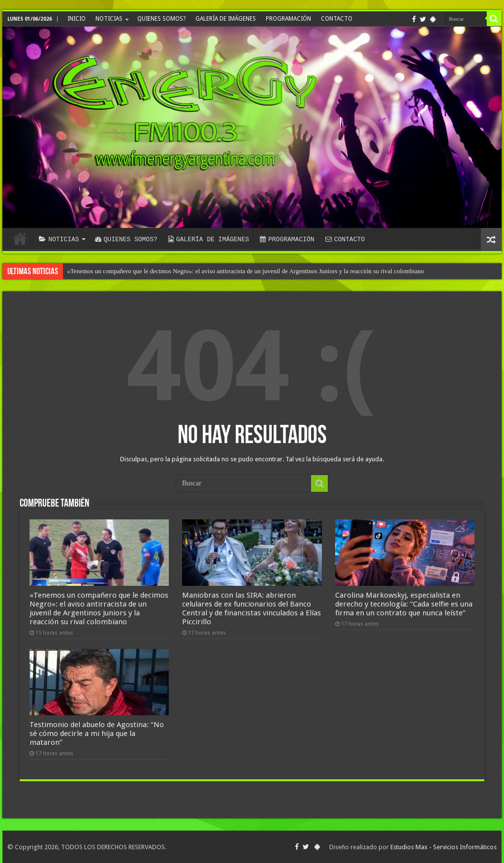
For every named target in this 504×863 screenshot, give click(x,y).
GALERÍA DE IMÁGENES (226, 19)
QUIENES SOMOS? (161, 19)
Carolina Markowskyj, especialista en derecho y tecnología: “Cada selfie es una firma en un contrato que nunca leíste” (404, 604)
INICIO (77, 19)
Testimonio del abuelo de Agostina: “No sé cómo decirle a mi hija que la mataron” (97, 734)
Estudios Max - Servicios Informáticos (443, 847)
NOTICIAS (109, 19)
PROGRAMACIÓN (288, 19)
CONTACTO (337, 19)
